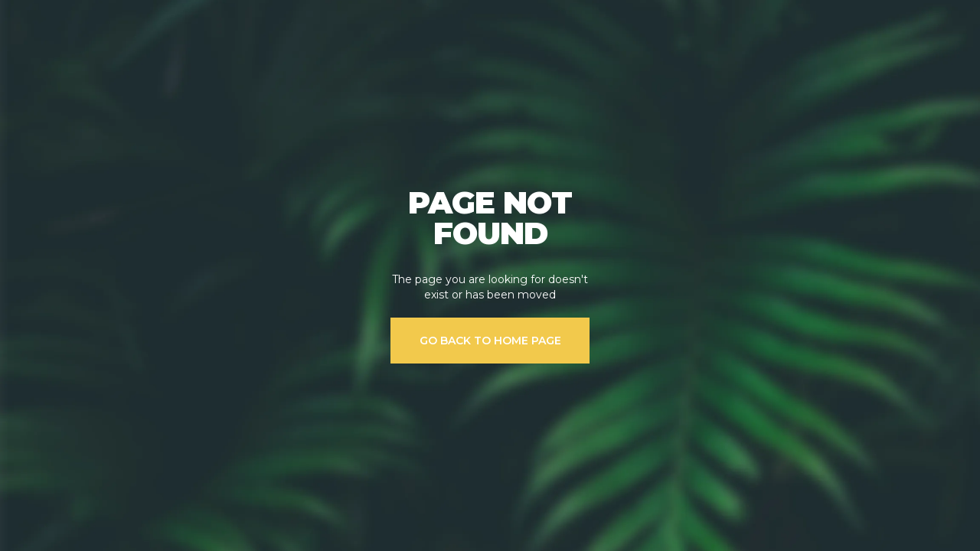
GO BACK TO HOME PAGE (490, 341)
